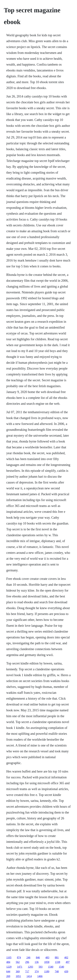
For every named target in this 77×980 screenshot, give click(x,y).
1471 (20, 967)
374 (37, 971)
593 (41, 967)
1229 (9, 967)
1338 (58, 962)
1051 (18, 976)
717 (27, 971)
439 (66, 971)
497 (68, 962)
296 (27, 962)
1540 (51, 967)
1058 (47, 962)
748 (57, 971)
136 (37, 962)
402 (66, 957)
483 (47, 957)
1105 (9, 957)
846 (38, 957)
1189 (47, 971)
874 (19, 957)
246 (28, 957)
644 (8, 971)
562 (18, 962)
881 (57, 957)
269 (8, 976)
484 (8, 962)
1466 (40, 976)
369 (18, 971)
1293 (31, 967)
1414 (29, 976)
